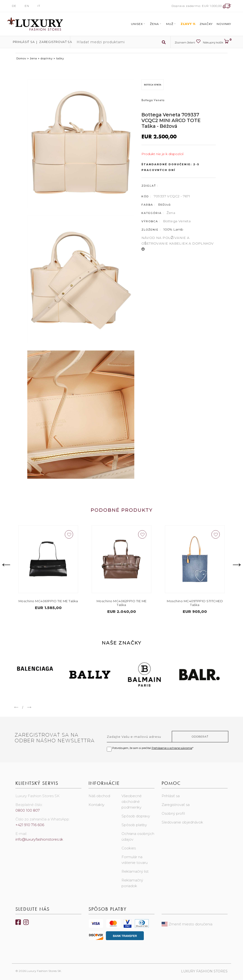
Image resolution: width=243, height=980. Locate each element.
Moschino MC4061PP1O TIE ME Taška (48, 601)
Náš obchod (99, 796)
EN (27, 6)
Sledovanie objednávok (182, 822)
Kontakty (96, 805)
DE (14, 6)
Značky (206, 24)
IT (39, 6)
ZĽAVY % (188, 24)
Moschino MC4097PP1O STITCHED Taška (195, 603)
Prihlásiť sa (22, 42)
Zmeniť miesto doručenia (187, 924)
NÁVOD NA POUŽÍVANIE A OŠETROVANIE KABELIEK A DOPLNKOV (178, 243)
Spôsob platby (134, 825)
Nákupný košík (217, 42)
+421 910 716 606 (30, 825)
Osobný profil (173, 813)
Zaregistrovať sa (50, 42)
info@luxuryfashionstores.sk (39, 839)
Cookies (129, 848)
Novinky (224, 24)
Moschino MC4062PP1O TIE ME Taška (122, 603)
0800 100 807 (28, 810)
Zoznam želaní (188, 42)
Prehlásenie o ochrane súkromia (172, 748)
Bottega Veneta (177, 221)
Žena (156, 24)
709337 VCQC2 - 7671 (172, 196)
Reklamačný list (135, 871)
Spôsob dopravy (136, 816)
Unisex (138, 24)
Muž (171, 24)
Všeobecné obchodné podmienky (132, 802)
